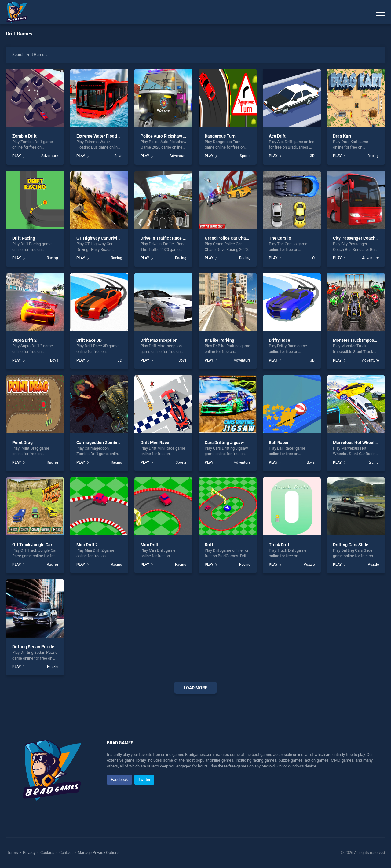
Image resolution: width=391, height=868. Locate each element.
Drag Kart (342, 136)
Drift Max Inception (159, 340)
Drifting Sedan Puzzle (33, 647)
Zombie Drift (24, 136)
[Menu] (380, 12)
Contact (66, 853)
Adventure (50, 156)
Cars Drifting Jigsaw (224, 443)
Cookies (47, 853)
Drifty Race (280, 340)
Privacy (29, 853)
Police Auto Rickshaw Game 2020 (173, 136)
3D (312, 156)
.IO (312, 258)
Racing (373, 156)
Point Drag (22, 443)
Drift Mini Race (155, 443)
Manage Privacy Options (98, 853)
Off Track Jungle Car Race (38, 545)
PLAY (16, 156)
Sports (245, 156)
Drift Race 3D (89, 340)
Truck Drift (279, 545)
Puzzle (309, 565)
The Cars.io (280, 238)
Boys (118, 156)
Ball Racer (279, 443)
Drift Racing (24, 238)
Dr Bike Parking (219, 340)
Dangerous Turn (220, 136)
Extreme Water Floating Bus (103, 136)
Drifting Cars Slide (351, 545)
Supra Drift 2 (24, 340)
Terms (13, 853)
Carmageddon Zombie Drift (103, 443)
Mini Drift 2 (87, 545)
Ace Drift (277, 136)
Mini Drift (150, 545)
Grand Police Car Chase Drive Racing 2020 (246, 238)
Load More (195, 688)
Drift (209, 545)
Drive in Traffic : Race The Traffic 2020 (178, 238)
